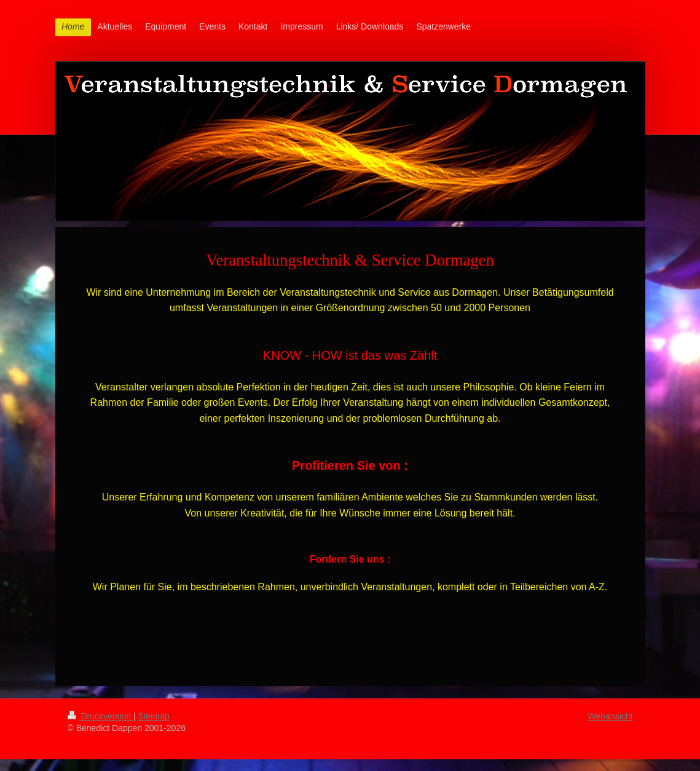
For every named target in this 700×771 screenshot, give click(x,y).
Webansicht (611, 716)
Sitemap (154, 716)
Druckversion (100, 716)
